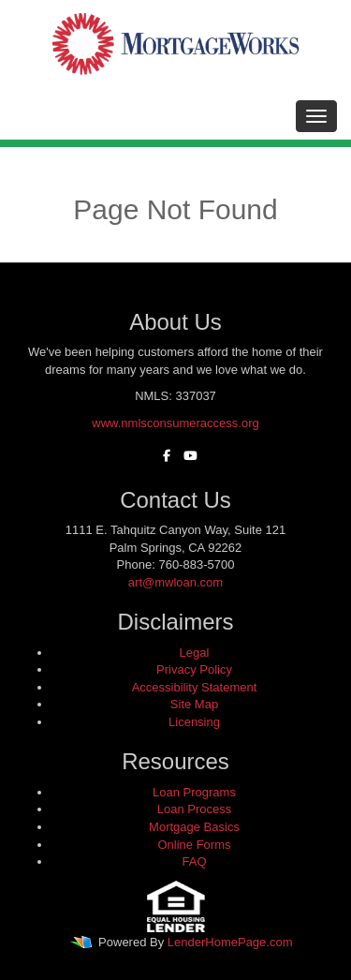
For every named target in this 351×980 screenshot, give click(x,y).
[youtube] (186, 456)
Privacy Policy (194, 669)
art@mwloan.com (175, 582)
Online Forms (194, 845)
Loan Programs (194, 792)
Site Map (194, 704)
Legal (195, 653)
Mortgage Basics (194, 827)
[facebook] (162, 456)
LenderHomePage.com (230, 942)
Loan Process (195, 809)
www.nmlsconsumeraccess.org (175, 423)
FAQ (194, 861)
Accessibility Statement (195, 687)
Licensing (194, 722)
